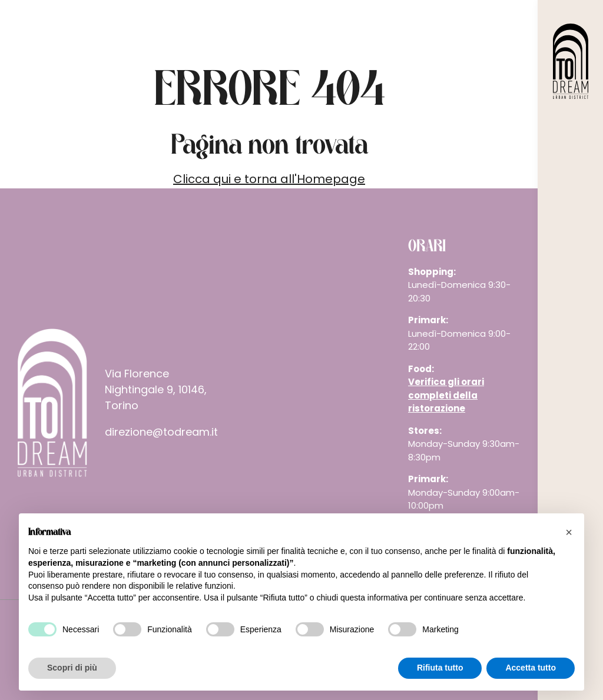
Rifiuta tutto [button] (440, 668)
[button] (569, 532)
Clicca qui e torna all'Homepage (269, 179)
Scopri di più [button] (72, 668)
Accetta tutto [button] (531, 668)
